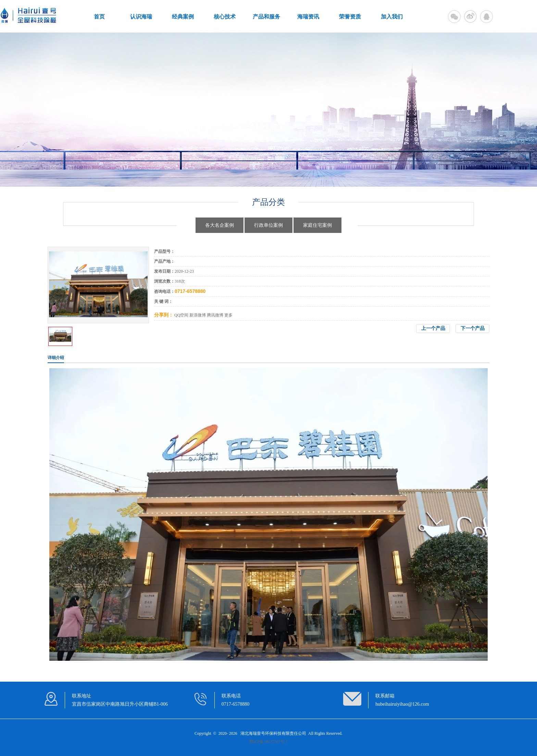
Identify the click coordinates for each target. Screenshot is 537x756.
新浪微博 (198, 315)
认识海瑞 (141, 17)
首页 (99, 17)
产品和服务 (266, 17)
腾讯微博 (215, 315)
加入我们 (392, 17)
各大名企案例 (220, 225)
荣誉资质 (350, 17)
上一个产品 (433, 328)
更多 (228, 315)
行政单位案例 (268, 225)
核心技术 (225, 17)
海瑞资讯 (308, 17)
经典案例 (183, 17)
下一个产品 (473, 328)
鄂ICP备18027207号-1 (269, 742)
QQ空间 (181, 315)
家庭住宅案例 (317, 225)
